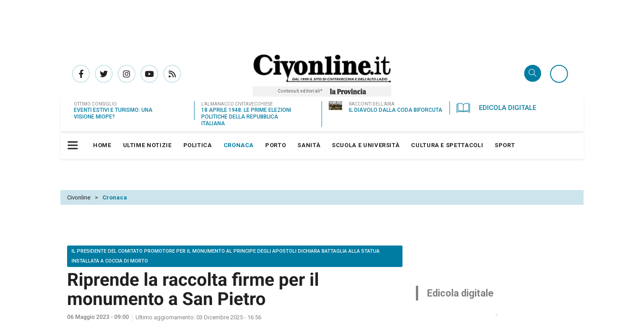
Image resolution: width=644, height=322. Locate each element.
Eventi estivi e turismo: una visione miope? (113, 113)
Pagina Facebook (81, 74)
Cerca (533, 74)
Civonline (79, 197)
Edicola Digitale (496, 108)
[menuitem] (102, 145)
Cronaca (115, 197)
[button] (74, 145)
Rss (172, 74)
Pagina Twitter (104, 74)
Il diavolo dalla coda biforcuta (396, 110)
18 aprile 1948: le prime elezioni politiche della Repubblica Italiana (246, 117)
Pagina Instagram (127, 74)
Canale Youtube (149, 74)
